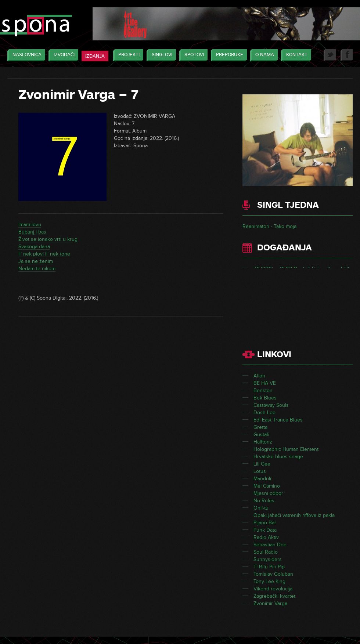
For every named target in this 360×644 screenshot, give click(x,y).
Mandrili (262, 479)
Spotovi (192, 55)
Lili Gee (262, 464)
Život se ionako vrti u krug (48, 239)
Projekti (127, 55)
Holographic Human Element (286, 449)
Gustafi (261, 435)
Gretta (260, 427)
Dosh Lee (264, 413)
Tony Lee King (269, 581)
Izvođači (62, 55)
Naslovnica (25, 55)
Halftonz (263, 442)
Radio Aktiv (266, 537)
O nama (263, 55)
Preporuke (228, 55)
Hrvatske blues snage (278, 457)
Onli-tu (261, 508)
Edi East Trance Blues (278, 420)
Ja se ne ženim (36, 261)
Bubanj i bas (32, 232)
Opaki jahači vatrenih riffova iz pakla (294, 515)
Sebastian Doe (270, 545)
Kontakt (295, 55)
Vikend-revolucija (273, 589)
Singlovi (160, 55)
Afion (259, 376)
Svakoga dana (34, 247)
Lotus (260, 471)
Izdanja (95, 56)
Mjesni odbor (268, 493)
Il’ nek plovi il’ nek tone (44, 254)
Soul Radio (266, 552)
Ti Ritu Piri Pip (269, 567)
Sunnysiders (268, 559)
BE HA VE (265, 383)
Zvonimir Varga (270, 603)
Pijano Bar (265, 523)
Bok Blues (265, 398)
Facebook (347, 55)
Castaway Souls (271, 405)
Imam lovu (30, 225)
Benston (263, 390)
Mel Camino (267, 486)
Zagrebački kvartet (274, 596)
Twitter (330, 55)
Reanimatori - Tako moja (269, 226)
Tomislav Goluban (273, 574)
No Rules (264, 501)
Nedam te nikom (37, 269)
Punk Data (265, 530)
